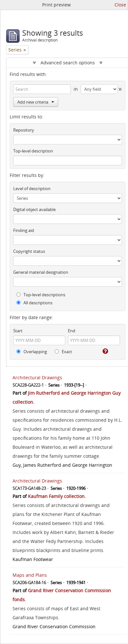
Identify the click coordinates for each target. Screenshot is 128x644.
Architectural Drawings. (38, 481)
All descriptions (34, 303)
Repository (24, 130)
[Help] (105, 351)
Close (120, 5)
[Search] (42, 89)
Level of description (32, 189)
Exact (63, 352)
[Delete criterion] (120, 88)
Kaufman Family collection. (57, 496)
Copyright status (29, 251)
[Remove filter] (25, 50)
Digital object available (34, 209)
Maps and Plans (30, 575)
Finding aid (24, 230)
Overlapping (32, 352)
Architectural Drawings (37, 377)
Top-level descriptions (41, 295)
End (72, 331)
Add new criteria (36, 102)
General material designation (41, 272)
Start (18, 331)
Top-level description (33, 151)
